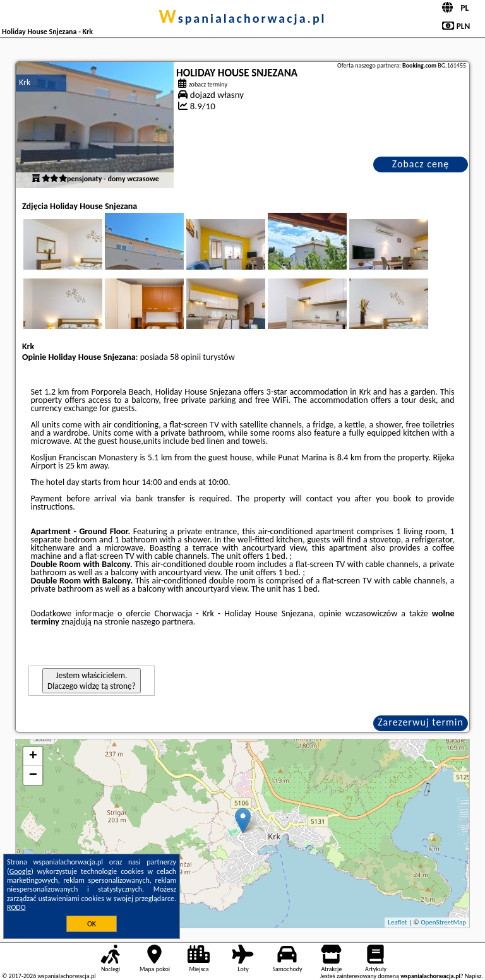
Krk (25, 82)
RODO (16, 907)
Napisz (473, 976)
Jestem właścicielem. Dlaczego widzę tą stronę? (92, 681)
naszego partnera (162, 622)
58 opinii (185, 357)
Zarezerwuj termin (421, 722)
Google (21, 871)
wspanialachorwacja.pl (242, 18)
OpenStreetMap (443, 922)
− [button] (33, 775)
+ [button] (33, 756)
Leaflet (397, 922)
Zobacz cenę (421, 164)
